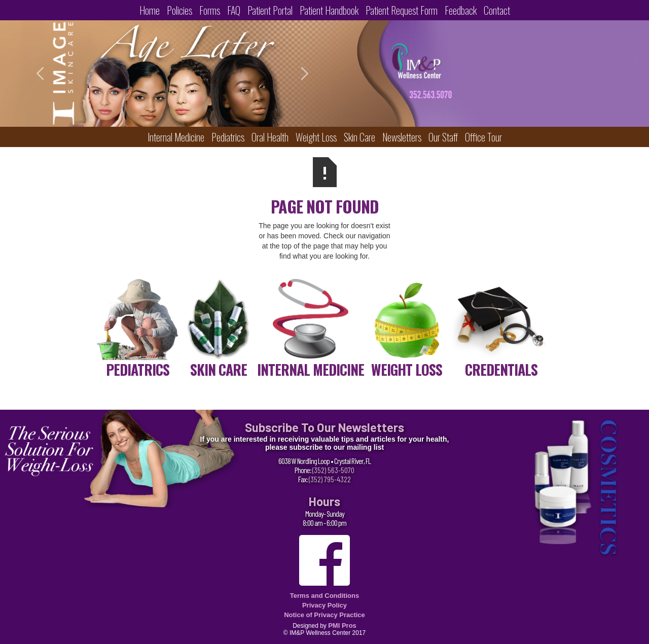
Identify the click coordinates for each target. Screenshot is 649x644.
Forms (210, 10)
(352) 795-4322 (330, 479)
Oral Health (270, 137)
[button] (51, 74)
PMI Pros (342, 625)
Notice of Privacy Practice (324, 615)
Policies (179, 10)
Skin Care (359, 137)
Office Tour (483, 137)
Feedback (461, 10)
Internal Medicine (176, 137)
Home (150, 10)
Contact (497, 10)
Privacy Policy (324, 605)
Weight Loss (316, 137)
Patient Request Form (402, 10)
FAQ (234, 10)
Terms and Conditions (324, 596)
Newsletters (402, 137)
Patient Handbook (329, 10)
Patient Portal (270, 10)
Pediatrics (228, 137)
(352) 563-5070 (333, 470)
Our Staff (443, 137)
